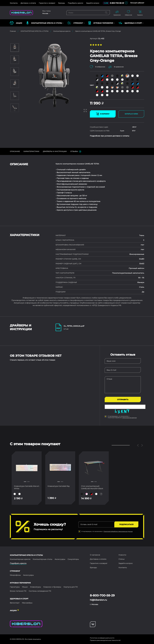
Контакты (14, 3)
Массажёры (27, 603)
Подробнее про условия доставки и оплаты (110, 136)
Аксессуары (60, 559)
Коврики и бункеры (52, 587)
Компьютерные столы (42, 559)
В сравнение (116, 67)
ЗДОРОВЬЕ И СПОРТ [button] (130, 23)
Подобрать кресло (75, 3)
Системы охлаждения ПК (40, 591)
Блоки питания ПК (18, 591)
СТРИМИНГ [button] (75, 23)
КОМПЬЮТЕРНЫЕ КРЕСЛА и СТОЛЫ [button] (44, 23)
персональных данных (129, 418)
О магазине (95, 555)
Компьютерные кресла (62, 31)
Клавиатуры (35, 587)
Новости (122, 555)
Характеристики (31, 151)
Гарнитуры (15, 587)
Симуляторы (73, 559)
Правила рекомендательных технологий (105, 640)
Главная (13, 31)
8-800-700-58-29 (117, 3)
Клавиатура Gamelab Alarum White (23, 487)
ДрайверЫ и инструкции (55, 151)
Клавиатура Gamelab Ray (59, 486)
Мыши (25, 587)
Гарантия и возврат (47, 3)
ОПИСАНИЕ (15, 151)
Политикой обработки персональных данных (118, 531)
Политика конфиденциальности (102, 638)
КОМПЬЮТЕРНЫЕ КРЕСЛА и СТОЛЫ (35, 31)
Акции (16, 23)
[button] (25, 482)
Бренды (62, 3)
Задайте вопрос (93, 3)
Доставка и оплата (28, 3)
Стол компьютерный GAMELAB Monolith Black (92, 487)
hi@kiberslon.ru (98, 600)
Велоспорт (15, 603)
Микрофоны (15, 575)
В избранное (98, 67)
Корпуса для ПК (71, 587)
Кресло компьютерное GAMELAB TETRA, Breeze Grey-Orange (98, 31)
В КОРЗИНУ (103, 114)
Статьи (122, 559)
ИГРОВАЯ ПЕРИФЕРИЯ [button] (101, 23)
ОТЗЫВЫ (76, 151)
